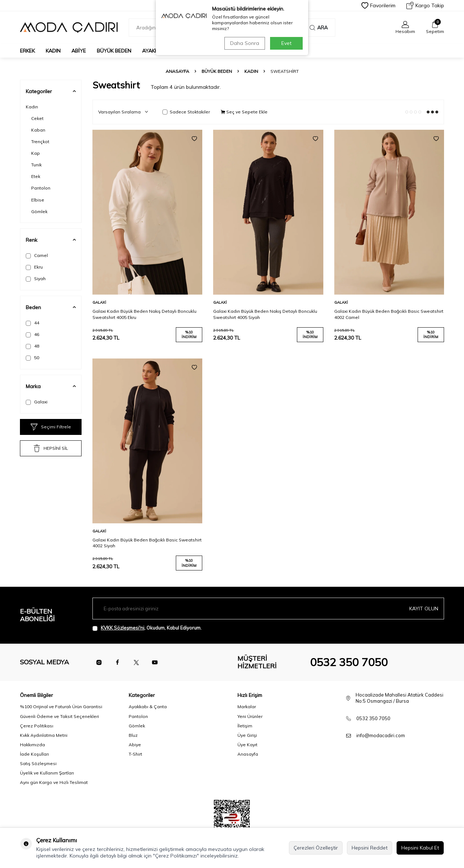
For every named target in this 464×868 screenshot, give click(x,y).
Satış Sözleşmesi (38, 763)
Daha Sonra (244, 43)
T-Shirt (135, 754)
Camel (37, 256)
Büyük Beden (114, 51)
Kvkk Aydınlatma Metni (44, 735)
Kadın (53, 51)
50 (32, 358)
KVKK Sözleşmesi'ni (123, 628)
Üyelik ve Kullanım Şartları (47, 773)
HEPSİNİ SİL (51, 448)
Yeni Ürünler (250, 716)
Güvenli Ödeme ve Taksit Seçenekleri (59, 716)
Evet (286, 43)
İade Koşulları (34, 754)
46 (32, 335)
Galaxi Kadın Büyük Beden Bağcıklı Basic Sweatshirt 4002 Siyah (147, 543)
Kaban (38, 130)
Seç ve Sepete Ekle (244, 112)
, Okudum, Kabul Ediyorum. (147, 628)
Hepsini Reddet (370, 848)
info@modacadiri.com (381, 735)
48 (32, 346)
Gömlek (39, 211)
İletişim (245, 726)
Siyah (36, 279)
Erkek (27, 51)
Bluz (133, 735)
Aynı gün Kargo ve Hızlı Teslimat (54, 782)
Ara (319, 28)
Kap (36, 153)
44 (32, 323)
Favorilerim (378, 5)
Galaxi (37, 402)
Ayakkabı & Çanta (148, 707)
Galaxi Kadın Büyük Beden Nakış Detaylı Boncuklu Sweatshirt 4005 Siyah (265, 314)
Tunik (36, 165)
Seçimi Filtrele (51, 427)
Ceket (37, 118)
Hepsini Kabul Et (420, 848)
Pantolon (41, 188)
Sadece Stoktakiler (186, 112)
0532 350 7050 (349, 662)
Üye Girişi (247, 735)
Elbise (38, 200)
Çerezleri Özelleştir (316, 848)
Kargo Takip (425, 5)
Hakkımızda (32, 745)
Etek (36, 176)
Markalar (247, 707)
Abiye (79, 51)
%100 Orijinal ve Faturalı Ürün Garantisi (61, 707)
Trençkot (40, 142)
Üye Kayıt (247, 745)
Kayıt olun (424, 609)
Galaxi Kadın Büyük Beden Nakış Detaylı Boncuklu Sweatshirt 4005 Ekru (144, 314)
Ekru (34, 267)
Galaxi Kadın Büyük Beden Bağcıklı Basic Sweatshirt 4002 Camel (389, 314)
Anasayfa (177, 71)
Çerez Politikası (37, 726)
